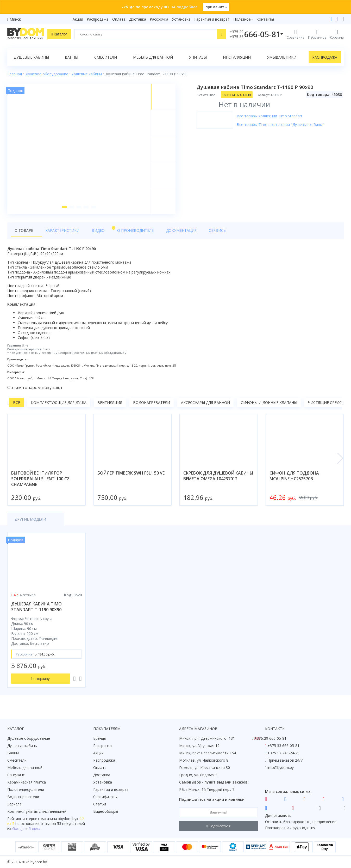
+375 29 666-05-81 (270, 738)
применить (216, 7)
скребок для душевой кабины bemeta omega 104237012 (218, 478)
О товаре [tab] (24, 232)
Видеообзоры (106, 811)
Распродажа (98, 19)
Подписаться (219, 826)
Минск (15, 19)
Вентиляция (110, 405)
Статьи (100, 804)
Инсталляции (237, 57)
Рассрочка (159, 19)
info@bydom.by (281, 767)
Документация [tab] (161, 232)
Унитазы (198, 57)
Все (17, 405)
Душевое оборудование (29, 738)
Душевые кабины (31, 57)
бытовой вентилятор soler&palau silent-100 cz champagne (40, 481)
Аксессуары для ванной (205, 405)
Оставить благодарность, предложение (301, 822)
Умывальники (282, 57)
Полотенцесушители (26, 789)
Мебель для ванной (153, 57)
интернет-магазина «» (50, 819)
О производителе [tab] (120, 232)
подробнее (187, 7)
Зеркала (14, 804)
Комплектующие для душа (59, 405)
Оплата (119, 19)
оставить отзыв (237, 95)
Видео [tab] (90, 231)
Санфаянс (16, 775)
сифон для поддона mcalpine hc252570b (294, 478)
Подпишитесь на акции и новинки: (212, 799)
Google (18, 828)
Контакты (265, 19)
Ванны (71, 57)
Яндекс (35, 828)
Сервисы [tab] (192, 232)
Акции (78, 19)
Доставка (138, 19)
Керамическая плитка (27, 782)
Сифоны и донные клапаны (269, 405)
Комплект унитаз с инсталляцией (37, 811)
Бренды (100, 738)
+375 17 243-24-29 (283, 753)
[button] (64, 209)
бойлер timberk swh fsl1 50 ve (131, 475)
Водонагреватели (152, 405)
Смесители (106, 57)
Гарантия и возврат (212, 19)
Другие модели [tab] (30, 521)
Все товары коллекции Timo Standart (270, 116)
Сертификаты (105, 797)
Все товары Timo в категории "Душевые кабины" (281, 125)
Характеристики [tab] (57, 232)
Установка (181, 19)
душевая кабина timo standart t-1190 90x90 (36, 609)
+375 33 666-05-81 (283, 746)
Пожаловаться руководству (290, 828)
